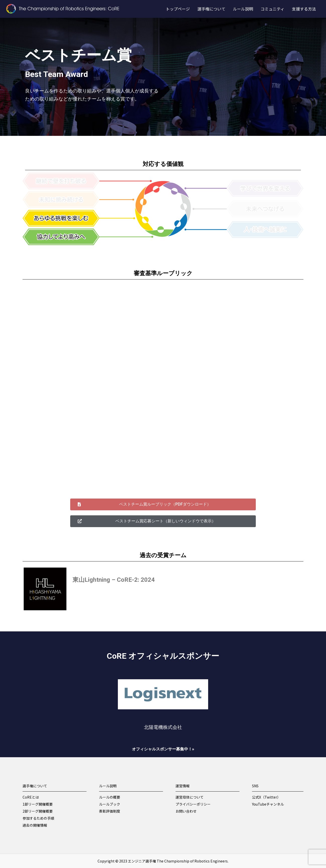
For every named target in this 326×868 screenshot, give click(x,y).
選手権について (211, 9)
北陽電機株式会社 (163, 727)
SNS (255, 786)
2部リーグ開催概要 (38, 811)
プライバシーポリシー (193, 804)
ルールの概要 (110, 797)
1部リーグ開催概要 (38, 804)
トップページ (178, 9)
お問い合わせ (186, 811)
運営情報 (183, 786)
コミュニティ (272, 9)
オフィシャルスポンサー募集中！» (163, 749)
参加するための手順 (38, 818)
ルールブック (110, 804)
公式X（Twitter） (266, 797)
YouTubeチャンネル (268, 804)
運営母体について (190, 797)
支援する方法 (304, 9)
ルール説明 (243, 9)
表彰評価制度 (110, 811)
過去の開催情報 (35, 825)
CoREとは (31, 797)
